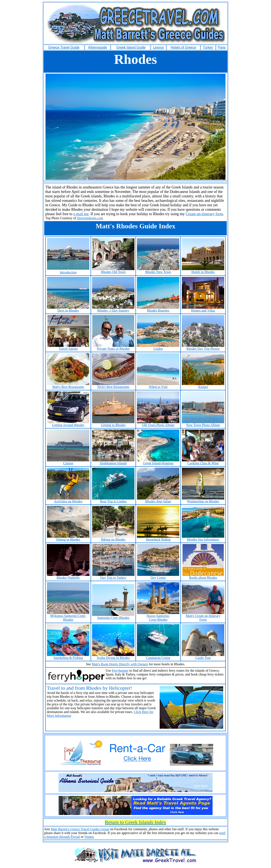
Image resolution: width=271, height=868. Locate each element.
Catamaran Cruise (158, 656)
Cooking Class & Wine (203, 462)
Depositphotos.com (90, 218)
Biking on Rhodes (113, 538)
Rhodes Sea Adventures (203, 538)
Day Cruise (158, 576)
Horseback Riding (158, 538)
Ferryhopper (120, 671)
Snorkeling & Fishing (68, 656)
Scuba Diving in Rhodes (113, 656)
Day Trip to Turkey (113, 576)
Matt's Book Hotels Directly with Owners (120, 664)
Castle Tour (203, 656)
